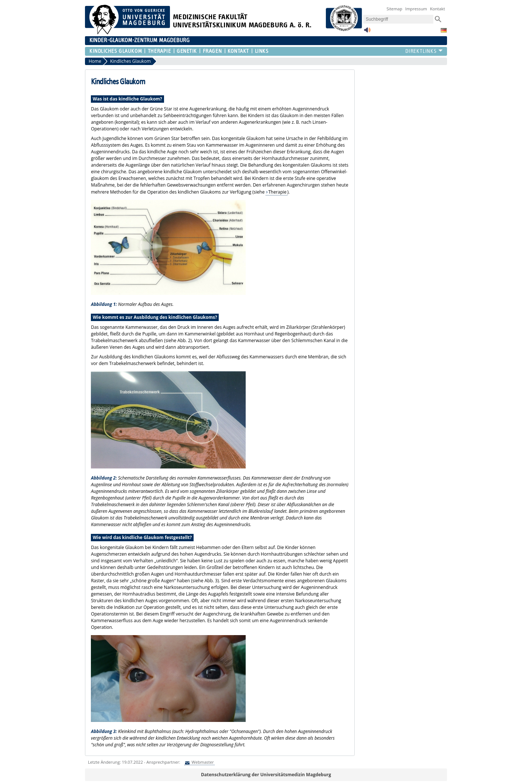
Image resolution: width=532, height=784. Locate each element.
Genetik (187, 51)
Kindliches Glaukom (116, 51)
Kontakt (438, 9)
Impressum (416, 9)
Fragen (212, 51)
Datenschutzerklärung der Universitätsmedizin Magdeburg (266, 775)
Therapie (159, 51)
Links (262, 51)
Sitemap (394, 9)
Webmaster (202, 762)
